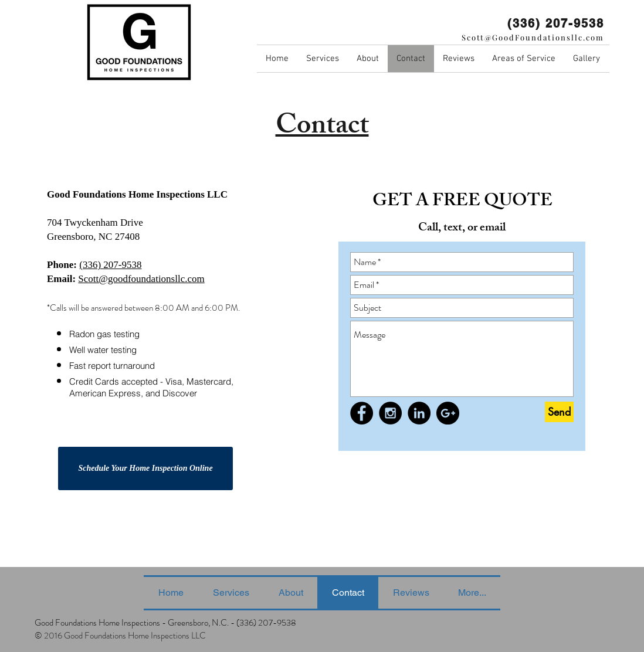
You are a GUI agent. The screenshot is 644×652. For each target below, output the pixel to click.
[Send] (559, 412)
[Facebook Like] (373, 443)
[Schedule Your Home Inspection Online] (145, 468)
